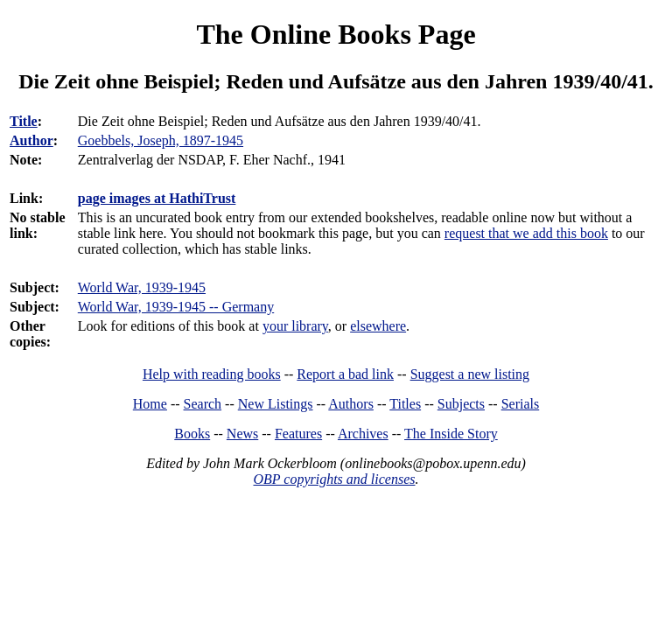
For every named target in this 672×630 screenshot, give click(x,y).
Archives (363, 434)
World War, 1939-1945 (142, 287)
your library (295, 326)
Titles (405, 404)
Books (192, 434)
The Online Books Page (336, 34)
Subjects (461, 404)
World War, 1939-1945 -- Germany (176, 307)
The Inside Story (451, 434)
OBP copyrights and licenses (334, 479)
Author (31, 140)
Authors (351, 404)
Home (150, 404)
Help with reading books (212, 374)
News (242, 434)
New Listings (276, 404)
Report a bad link (345, 374)
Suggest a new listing (470, 374)
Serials (521, 404)
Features (298, 434)
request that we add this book (526, 233)
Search (203, 404)
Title (24, 121)
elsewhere (378, 326)
